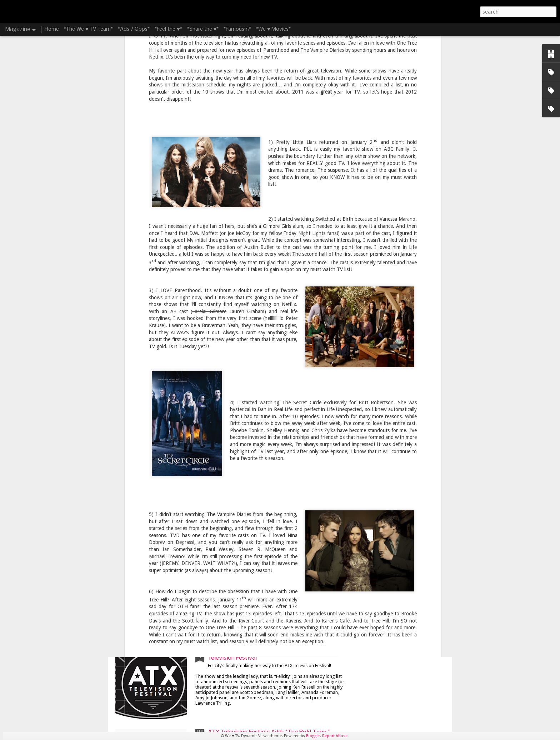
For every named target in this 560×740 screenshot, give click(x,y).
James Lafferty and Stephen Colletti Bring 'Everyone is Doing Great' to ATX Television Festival (266, 577)
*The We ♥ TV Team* (88, 29)
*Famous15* (237, 29)
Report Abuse (335, 736)
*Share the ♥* (203, 29)
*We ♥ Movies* (273, 29)
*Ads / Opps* (134, 29)
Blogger (313, 736)
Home (52, 29)
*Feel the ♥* (168, 29)
